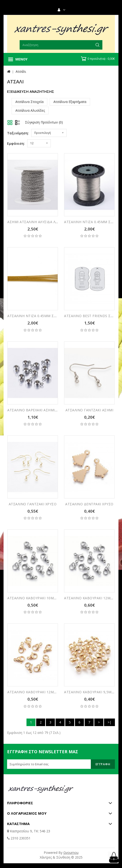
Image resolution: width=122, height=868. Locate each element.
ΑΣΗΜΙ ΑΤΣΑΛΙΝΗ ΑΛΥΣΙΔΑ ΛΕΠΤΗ (36, 222)
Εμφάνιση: (16, 143)
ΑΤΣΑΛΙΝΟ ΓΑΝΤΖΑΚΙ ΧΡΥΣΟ (33, 504)
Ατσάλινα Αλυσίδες (30, 110)
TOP (114, 857)
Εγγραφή (103, 764)
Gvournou (71, 853)
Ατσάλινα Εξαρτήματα (70, 102)
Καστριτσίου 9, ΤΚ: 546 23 (30, 831)
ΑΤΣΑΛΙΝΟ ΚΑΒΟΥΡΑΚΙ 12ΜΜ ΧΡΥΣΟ (38, 692)
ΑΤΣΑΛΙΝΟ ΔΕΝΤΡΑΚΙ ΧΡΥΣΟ (89, 504)
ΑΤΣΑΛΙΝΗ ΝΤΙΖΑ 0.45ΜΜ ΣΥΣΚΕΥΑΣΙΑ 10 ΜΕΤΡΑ (49, 316)
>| (109, 722)
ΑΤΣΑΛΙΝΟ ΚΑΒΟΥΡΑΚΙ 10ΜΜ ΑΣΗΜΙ (38, 598)
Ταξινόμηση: (18, 133)
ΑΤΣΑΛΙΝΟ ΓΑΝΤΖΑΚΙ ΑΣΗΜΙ (89, 410)
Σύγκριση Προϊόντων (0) (44, 122)
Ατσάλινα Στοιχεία (29, 102)
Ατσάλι (21, 71)
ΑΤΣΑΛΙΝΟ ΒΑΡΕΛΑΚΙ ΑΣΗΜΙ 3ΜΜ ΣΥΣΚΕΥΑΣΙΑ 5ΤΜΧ (52, 410)
